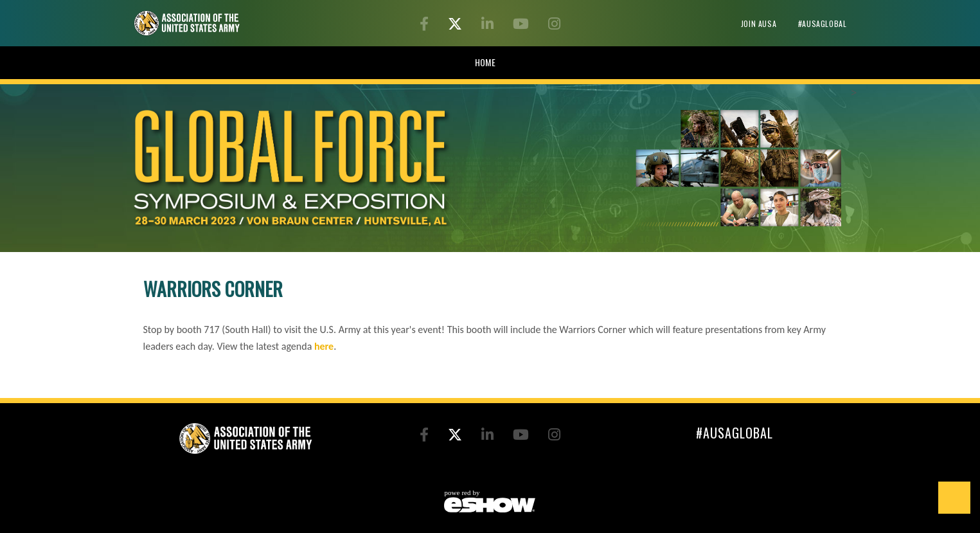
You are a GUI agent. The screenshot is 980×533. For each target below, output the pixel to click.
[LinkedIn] (489, 25)
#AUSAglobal (823, 23)
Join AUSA (760, 23)
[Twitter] (457, 25)
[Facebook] (426, 25)
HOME (486, 62)
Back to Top (954, 498)
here (324, 346)
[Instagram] (554, 25)
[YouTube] (523, 25)
